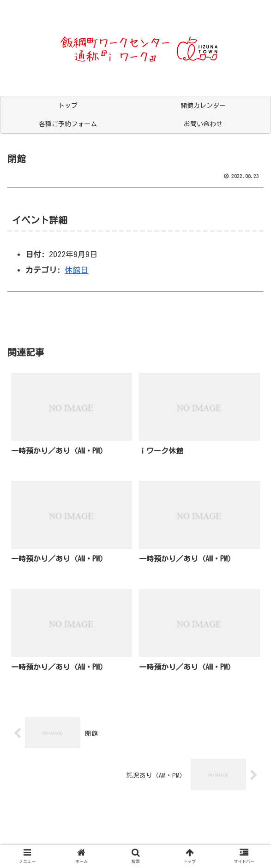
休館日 (76, 270)
